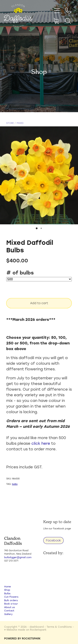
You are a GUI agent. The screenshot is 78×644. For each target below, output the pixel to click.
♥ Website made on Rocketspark (25, 630)
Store (10, 123)
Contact (9, 611)
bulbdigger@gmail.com (18, 557)
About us (9, 607)
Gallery (8, 614)
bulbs (15, 484)
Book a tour (11, 604)
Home (7, 587)
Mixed (20, 123)
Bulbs (7, 593)
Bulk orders (11, 600)
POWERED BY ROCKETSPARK (22, 638)
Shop (7, 590)
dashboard (37, 627)
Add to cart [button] (39, 303)
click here (41, 443)
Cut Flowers (11, 597)
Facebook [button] (53, 540)
